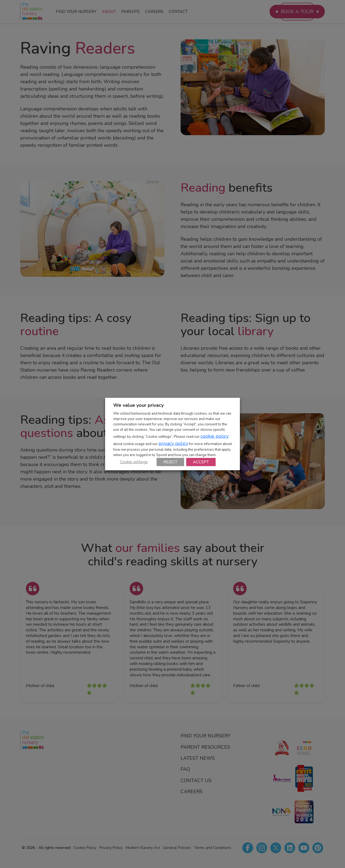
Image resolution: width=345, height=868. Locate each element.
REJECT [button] (170, 462)
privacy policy (173, 443)
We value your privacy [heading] (138, 405)
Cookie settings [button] (134, 462)
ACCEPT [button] (201, 462)
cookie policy (215, 436)
